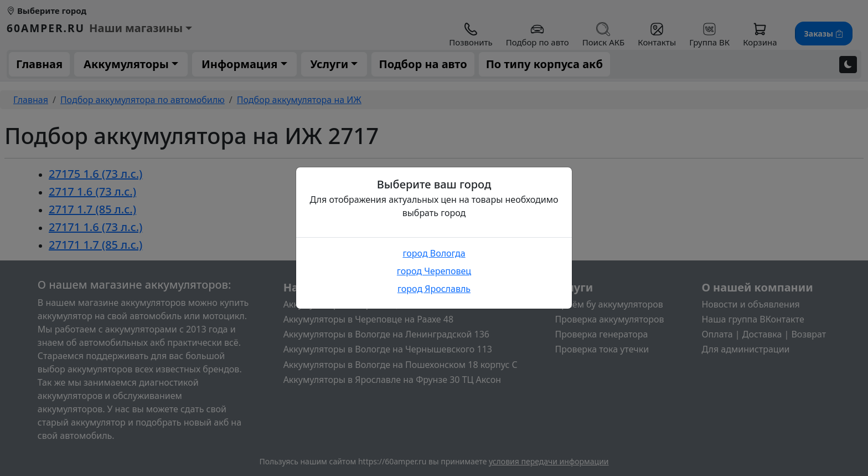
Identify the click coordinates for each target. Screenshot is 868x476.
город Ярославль (434, 289)
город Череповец (434, 271)
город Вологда (434, 253)
